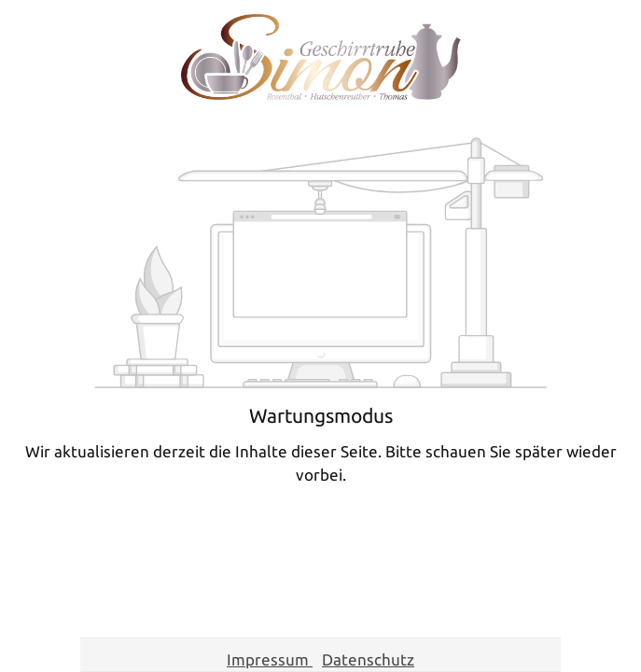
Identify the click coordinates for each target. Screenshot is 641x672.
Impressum (270, 659)
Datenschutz (368, 659)
